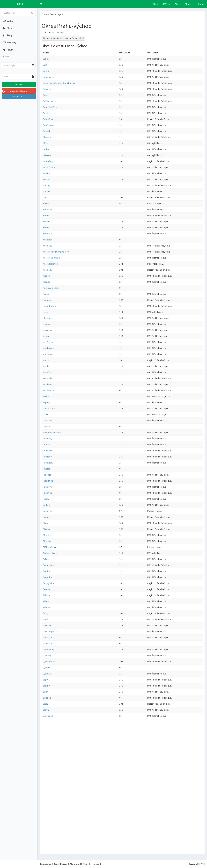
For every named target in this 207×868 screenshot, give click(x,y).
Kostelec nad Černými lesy (56, 252)
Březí (45, 95)
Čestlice (47, 113)
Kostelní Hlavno (50, 264)
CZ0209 (59, 32)
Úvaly (45, 613)
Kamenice (48, 210)
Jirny (45, 197)
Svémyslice (48, 565)
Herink (46, 149)
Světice (47, 571)
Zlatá (45, 704)
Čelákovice (48, 101)
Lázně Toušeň (49, 306)
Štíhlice (46, 595)
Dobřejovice (49, 125)
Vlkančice (47, 644)
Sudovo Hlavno (50, 553)
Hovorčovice (49, 167)
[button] (41, 4)
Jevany (46, 191)
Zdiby (46, 692)
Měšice (46, 336)
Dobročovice (49, 119)
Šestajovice (49, 583)
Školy (8, 35)
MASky (167, 4)
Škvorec (47, 589)
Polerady (47, 457)
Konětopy (48, 240)
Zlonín (46, 710)
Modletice (48, 354)
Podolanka (48, 451)
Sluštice (47, 529)
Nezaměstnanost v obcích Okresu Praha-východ (63, 38)
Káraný (46, 216)
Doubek (47, 131)
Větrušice (47, 637)
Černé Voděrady (51, 107)
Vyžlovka (47, 674)
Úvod (156, 4)
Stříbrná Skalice (51, 547)
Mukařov (47, 372)
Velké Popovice (50, 631)
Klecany (47, 222)
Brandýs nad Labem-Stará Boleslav (60, 83)
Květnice (47, 300)
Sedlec (46, 505)
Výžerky (47, 668)
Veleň (46, 619)
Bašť (45, 65)
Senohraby (48, 511)
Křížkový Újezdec (51, 288)
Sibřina (46, 517)
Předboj (47, 475)
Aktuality (189, 4)
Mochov (47, 360)
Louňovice (48, 324)
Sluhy (45, 523)
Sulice (46, 559)
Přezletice (48, 481)
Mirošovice (48, 342)
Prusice (47, 469)
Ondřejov (47, 420)
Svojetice (48, 577)
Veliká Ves (48, 625)
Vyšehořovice (49, 662)
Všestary (47, 656)
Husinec (47, 179)
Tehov (46, 601)
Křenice (47, 282)
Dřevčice (47, 137)
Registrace (19, 96)
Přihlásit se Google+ (15, 91)
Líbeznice (48, 318)
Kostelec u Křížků (51, 258)
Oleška (46, 414)
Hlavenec (47, 155)
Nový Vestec (49, 390)
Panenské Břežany (52, 433)
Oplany (46, 427)
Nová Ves (47, 384)
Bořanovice (48, 77)
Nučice (46, 396)
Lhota (46, 312)
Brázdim (47, 89)
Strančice (47, 535)
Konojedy (48, 246)
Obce (177, 4)
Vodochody (48, 650)
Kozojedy (48, 270)
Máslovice (48, 330)
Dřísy (45, 143)
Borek (46, 71)
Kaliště (46, 203)
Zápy (45, 680)
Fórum (201, 4)
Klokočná (47, 234)
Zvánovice (48, 716)
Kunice (46, 294)
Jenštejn (47, 185)
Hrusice (47, 173)
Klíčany (46, 228)
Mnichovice (48, 348)
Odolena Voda (50, 408)
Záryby (46, 686)
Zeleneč (47, 698)
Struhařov (48, 541)
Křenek (46, 276)
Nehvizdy (47, 378)
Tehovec (47, 607)
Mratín (46, 366)
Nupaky (46, 402)
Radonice (47, 493)
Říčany (46, 499)
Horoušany (48, 161)
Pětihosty (48, 439)
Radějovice (48, 487)
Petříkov (47, 445)
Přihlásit (19, 85)
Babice (46, 59)
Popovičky (48, 463)
